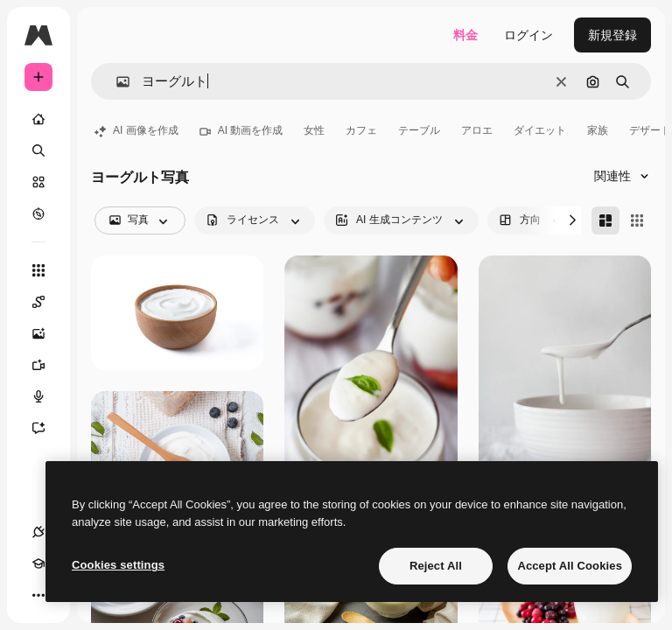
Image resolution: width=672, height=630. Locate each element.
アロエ (477, 130)
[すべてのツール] (38, 270)
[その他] (38, 595)
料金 (465, 35)
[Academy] (38, 563)
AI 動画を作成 (241, 130)
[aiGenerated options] (401, 220)
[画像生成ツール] (47, 333)
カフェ (361, 130)
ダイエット (540, 130)
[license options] (255, 220)
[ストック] (38, 182)
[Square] (637, 220)
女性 (314, 130)
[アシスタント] (47, 428)
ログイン (528, 35)
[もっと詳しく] (38, 213)
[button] (116, 82)
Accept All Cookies (570, 566)
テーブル (419, 130)
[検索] (38, 150)
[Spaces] (47, 302)
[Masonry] (605, 220)
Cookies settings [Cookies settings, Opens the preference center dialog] (118, 565)
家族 (598, 130)
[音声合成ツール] (47, 396)
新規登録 (612, 35)
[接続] (38, 532)
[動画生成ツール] (47, 365)
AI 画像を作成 (136, 130)
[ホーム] (38, 119)
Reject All (436, 566)
